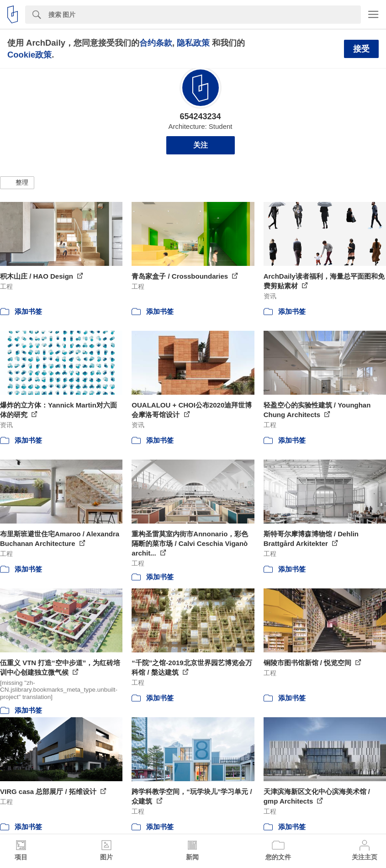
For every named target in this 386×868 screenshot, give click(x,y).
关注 (201, 145)
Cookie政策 (29, 55)
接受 (361, 49)
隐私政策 (193, 43)
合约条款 (156, 43)
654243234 (200, 116)
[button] (17, 183)
